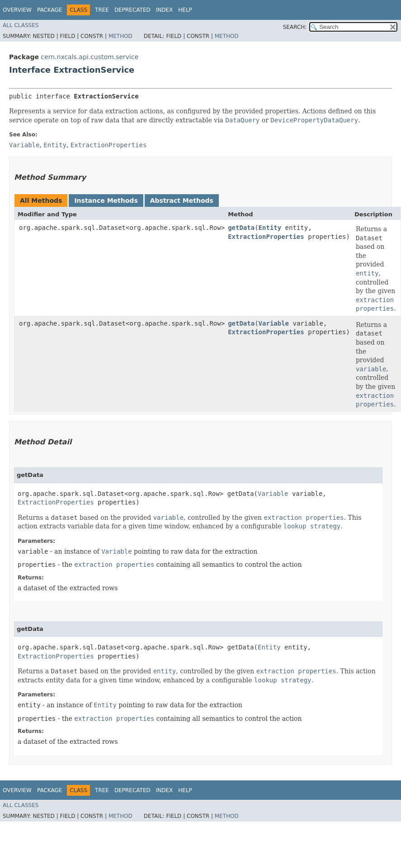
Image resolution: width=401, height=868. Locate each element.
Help (185, 10)
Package (50, 10)
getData (241, 228)
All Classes (21, 25)
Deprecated (132, 10)
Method (120, 36)
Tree (102, 10)
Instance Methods (106, 201)
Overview (17, 10)
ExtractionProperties (266, 237)
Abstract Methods (182, 201)
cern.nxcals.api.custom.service (90, 57)
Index (165, 10)
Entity (270, 228)
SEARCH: (295, 27)
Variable (274, 323)
